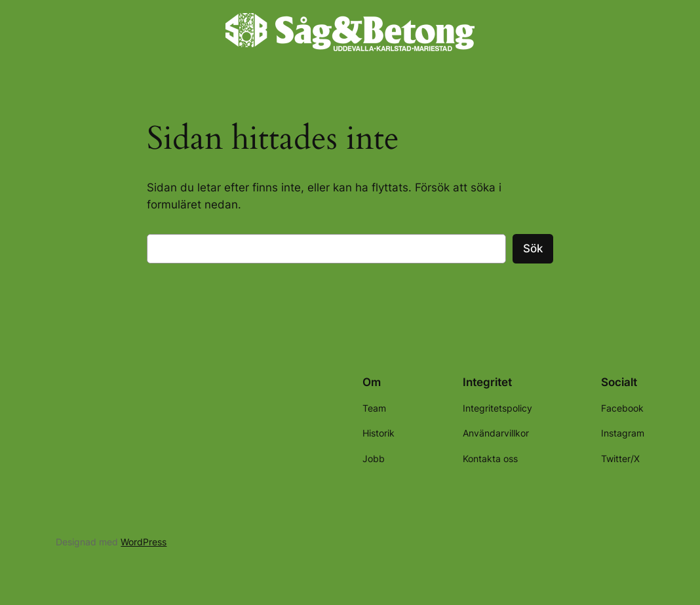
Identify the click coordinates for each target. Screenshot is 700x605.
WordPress (144, 542)
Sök (533, 248)
